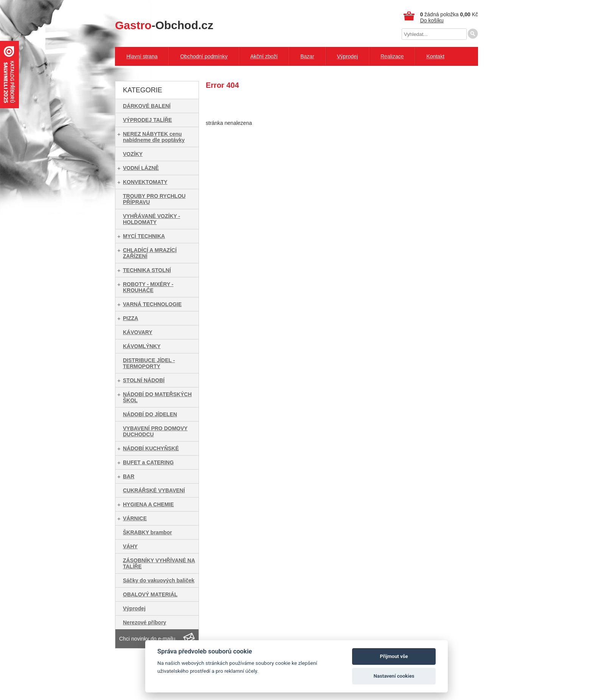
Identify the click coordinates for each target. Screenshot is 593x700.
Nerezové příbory (144, 622)
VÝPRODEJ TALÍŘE (147, 120)
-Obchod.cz (164, 25)
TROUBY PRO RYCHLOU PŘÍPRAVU (154, 199)
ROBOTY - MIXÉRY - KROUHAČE (148, 287)
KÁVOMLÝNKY (142, 346)
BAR (129, 476)
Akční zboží (264, 56)
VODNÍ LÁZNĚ (141, 168)
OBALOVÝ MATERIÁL (150, 594)
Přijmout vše (394, 656)
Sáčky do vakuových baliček (159, 580)
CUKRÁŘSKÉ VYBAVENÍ (154, 490)
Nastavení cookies (394, 676)
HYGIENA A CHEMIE (148, 504)
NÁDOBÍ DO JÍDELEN (150, 414)
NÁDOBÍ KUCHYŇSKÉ (151, 448)
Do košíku (432, 20)
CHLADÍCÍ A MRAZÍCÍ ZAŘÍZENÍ (150, 253)
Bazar (307, 56)
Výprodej (347, 56)
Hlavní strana (142, 56)
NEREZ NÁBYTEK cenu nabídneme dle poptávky (154, 137)
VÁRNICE (135, 518)
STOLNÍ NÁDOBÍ (144, 380)
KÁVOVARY (138, 332)
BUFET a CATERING (148, 462)
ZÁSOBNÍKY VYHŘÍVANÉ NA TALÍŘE (159, 563)
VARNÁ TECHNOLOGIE (152, 304)
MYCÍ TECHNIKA (144, 236)
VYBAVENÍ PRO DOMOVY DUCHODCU (155, 431)
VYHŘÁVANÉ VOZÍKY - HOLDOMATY (151, 219)
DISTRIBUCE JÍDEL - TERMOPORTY (149, 363)
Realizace (392, 56)
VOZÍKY (133, 154)
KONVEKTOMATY (145, 182)
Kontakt (435, 56)
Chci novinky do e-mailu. (148, 639)
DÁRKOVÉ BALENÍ (147, 106)
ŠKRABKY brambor (147, 532)
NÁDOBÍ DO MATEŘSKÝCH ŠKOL (157, 397)
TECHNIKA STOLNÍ (147, 270)
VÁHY (130, 546)
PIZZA (130, 318)
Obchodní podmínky (204, 56)
